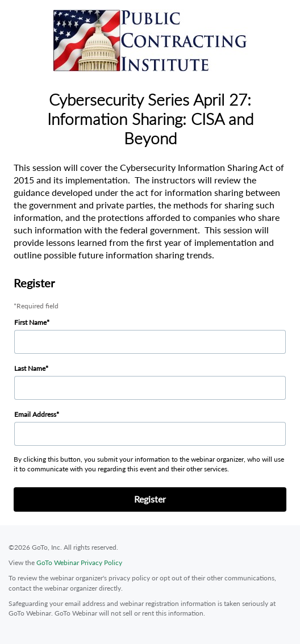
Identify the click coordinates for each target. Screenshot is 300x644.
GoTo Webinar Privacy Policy (79, 563)
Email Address (35, 414)
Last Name (30, 368)
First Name (30, 322)
